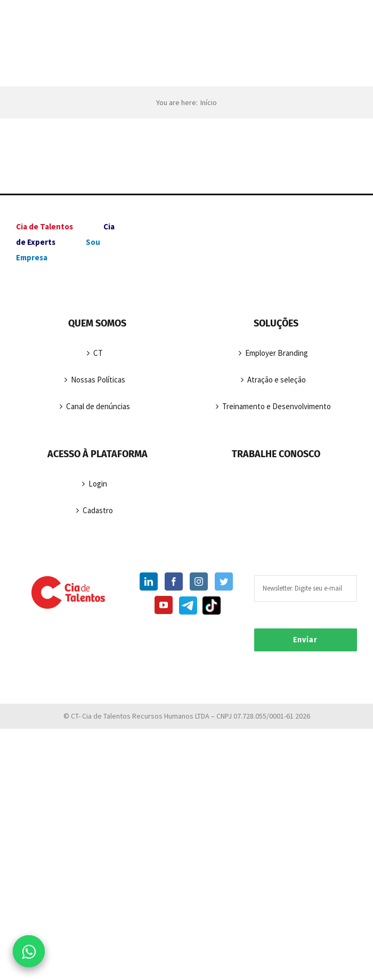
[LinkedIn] (149, 581)
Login (98, 484)
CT (98, 353)
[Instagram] (199, 581)
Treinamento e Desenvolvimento (277, 406)
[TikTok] (210, 608)
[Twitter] (224, 581)
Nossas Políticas (98, 380)
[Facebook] (174, 581)
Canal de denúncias (98, 406)
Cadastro (98, 510)
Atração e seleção (277, 380)
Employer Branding (277, 353)
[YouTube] (164, 605)
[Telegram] (187, 608)
